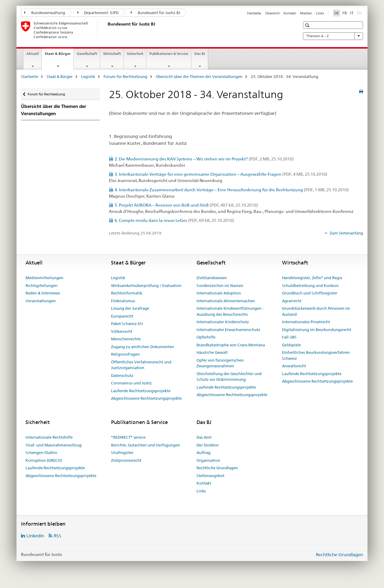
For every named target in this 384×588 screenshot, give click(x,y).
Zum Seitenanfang (346, 233)
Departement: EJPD (98, 13)
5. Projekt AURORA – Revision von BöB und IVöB (186, 205)
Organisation (208, 460)
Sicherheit (135, 54)
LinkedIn (35, 536)
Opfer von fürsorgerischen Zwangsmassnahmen (220, 363)
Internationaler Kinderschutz (223, 322)
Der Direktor (208, 445)
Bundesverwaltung (45, 13)
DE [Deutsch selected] (337, 13)
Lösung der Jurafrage (130, 308)
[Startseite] (106, 30)
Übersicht (272, 13)
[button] (308, 25)
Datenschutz (122, 375)
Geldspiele (291, 345)
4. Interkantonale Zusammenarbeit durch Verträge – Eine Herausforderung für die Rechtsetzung (232, 190)
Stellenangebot (210, 476)
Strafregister (122, 452)
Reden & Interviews (43, 293)
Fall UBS (289, 337)
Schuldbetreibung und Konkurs (310, 285)
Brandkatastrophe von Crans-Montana (231, 345)
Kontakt (290, 13)
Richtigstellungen (42, 285)
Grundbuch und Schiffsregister (310, 293)
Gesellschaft (87, 54)
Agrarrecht (292, 301)
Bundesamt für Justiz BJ (156, 13)
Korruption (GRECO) (44, 460)
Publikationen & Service (169, 54)
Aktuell (33, 54)
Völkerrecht (122, 331)
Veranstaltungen (41, 301)
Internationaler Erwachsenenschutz (228, 330)
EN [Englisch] (360, 13)
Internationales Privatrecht (306, 322)
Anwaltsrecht (294, 366)
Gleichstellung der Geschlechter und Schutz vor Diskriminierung (229, 377)
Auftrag (204, 452)
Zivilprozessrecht (126, 460)
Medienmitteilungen (44, 278)
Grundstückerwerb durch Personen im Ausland (316, 311)
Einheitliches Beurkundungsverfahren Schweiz (316, 355)
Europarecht (122, 316)
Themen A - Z (333, 36)
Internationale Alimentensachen (226, 301)
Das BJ (200, 54)
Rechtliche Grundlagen (217, 468)
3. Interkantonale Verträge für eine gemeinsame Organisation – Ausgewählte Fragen (221, 174)
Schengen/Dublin (41, 452)
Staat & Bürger (59, 55)
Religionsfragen (125, 354)
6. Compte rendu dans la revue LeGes (174, 220)
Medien (306, 13)
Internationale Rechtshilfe (49, 437)
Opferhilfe (206, 337)
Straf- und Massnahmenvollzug (54, 445)
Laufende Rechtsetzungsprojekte (141, 391)
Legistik (88, 76)
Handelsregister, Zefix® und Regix (312, 278)
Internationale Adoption (219, 293)
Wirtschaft (112, 54)
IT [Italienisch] (352, 13)
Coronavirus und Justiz (131, 383)
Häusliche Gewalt (212, 352)
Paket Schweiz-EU (127, 324)
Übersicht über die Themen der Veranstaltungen (199, 76)
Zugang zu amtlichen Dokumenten (142, 347)
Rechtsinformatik (127, 293)
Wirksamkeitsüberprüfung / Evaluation (146, 285)
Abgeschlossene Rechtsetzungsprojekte (146, 398)
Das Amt (204, 437)
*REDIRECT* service (128, 437)
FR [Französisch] (345, 13)
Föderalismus (123, 301)
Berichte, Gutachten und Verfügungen (145, 445)
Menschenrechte (126, 339)
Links (320, 13)
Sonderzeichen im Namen (220, 285)
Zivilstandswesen (212, 278)
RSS (57, 536)
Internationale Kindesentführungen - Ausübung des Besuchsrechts (230, 311)
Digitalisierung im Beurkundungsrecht (317, 330)
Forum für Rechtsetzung (125, 76)
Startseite (254, 13)
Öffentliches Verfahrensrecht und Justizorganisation (141, 365)
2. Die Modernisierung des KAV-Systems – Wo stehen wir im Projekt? (204, 159)
